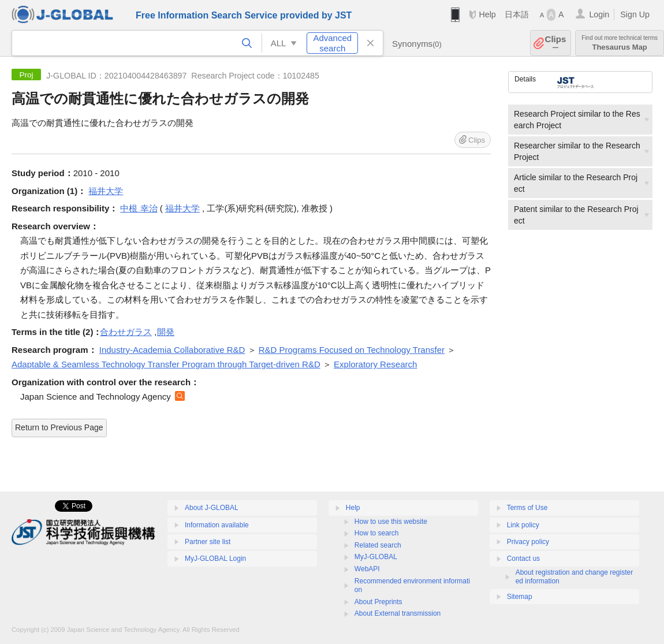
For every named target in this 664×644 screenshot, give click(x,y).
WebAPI (367, 569)
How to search (377, 533)
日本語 (517, 14)
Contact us (523, 559)
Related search (378, 545)
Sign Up (635, 14)
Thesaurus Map (620, 43)
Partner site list (208, 542)
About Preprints (378, 602)
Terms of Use (527, 508)
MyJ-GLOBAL (376, 557)
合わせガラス (126, 332)
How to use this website (391, 522)
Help (487, 14)
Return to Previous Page (59, 427)
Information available (217, 525)
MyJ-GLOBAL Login (215, 559)
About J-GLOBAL (212, 508)
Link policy (523, 525)
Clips (556, 43)
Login (599, 14)
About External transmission (398, 613)
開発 (166, 332)
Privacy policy (528, 542)
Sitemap (520, 597)
